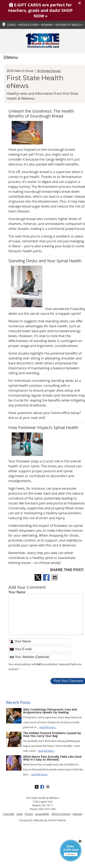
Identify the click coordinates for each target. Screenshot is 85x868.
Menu (11, 57)
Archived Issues (49, 71)
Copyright (9, 814)
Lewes (12, 25)
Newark (47, 25)
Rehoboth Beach (68, 25)
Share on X (38, 577)
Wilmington (42, 31)
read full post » (48, 727)
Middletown (29, 25)
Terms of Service (61, 814)
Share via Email (55, 577)
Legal (19, 814)
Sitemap (77, 814)
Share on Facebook (47, 577)
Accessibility (42, 814)
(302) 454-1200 (47, 809)
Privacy (29, 814)
